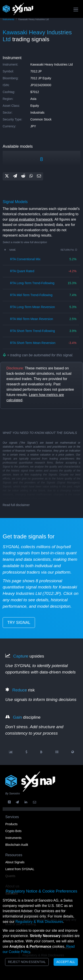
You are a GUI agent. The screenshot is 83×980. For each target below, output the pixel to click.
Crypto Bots (13, 831)
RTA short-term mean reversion (33, 343)
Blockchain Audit (17, 845)
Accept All (66, 962)
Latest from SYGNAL (20, 869)
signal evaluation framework (31, 219)
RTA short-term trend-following (32, 331)
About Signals (15, 862)
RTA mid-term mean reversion (31, 319)
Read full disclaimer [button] (16, 505)
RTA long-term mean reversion (32, 307)
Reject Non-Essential (27, 962)
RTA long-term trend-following (32, 283)
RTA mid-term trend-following (31, 295)
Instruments (8, 19)
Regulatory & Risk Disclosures (39, 922)
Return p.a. (69, 250)
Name (13, 250)
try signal (19, 623)
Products (11, 824)
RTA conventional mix (25, 259)
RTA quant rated (22, 271)
